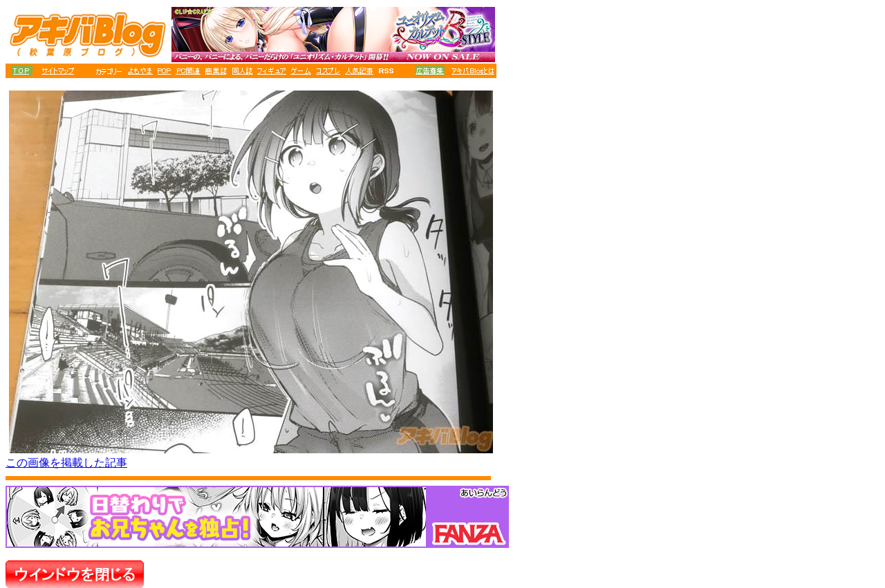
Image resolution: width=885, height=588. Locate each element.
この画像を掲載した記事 (66, 463)
